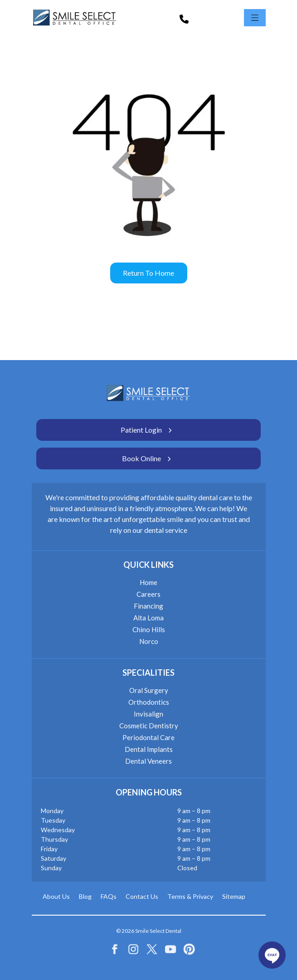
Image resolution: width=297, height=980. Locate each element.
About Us (56, 896)
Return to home (148, 273)
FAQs (109, 896)
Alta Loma (148, 618)
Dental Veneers (148, 761)
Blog (85, 896)
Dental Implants (149, 749)
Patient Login (148, 430)
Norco (149, 641)
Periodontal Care (148, 737)
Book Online (148, 458)
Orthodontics (149, 702)
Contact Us (142, 896)
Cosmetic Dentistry (149, 726)
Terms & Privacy (190, 896)
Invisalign (148, 714)
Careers (148, 594)
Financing (148, 606)
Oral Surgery (149, 690)
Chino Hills (149, 629)
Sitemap (234, 896)
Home (148, 582)
